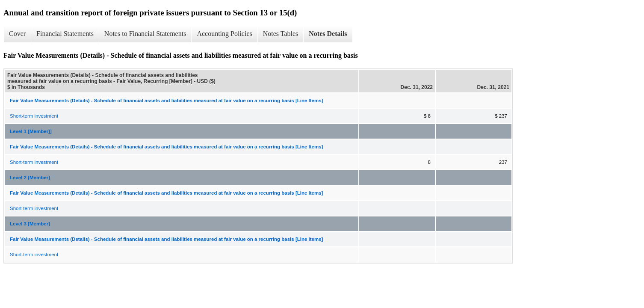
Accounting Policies (224, 34)
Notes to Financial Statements (145, 34)
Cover (17, 34)
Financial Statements (65, 34)
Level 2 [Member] (30, 178)
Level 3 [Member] (30, 224)
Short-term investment (34, 116)
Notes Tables (281, 34)
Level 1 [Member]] (31, 131)
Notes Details (328, 34)
